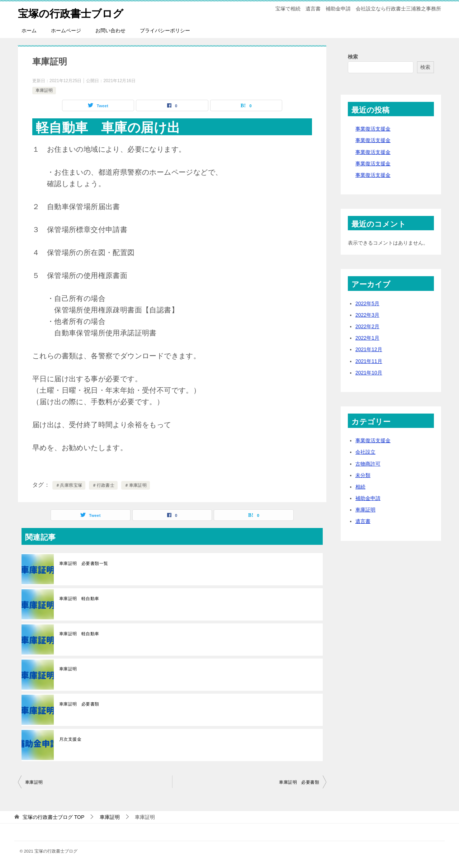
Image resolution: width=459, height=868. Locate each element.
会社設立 (365, 452)
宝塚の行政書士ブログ (72, 12)
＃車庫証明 (136, 485)
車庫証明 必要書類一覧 (84, 563)
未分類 (363, 475)
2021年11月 (369, 361)
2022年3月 (367, 315)
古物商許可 (368, 464)
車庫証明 (44, 90)
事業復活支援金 (373, 129)
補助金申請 (368, 498)
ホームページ (66, 30)
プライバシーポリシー (165, 30)
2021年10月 (369, 373)
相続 (360, 487)
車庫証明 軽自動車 (79, 599)
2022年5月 (367, 303)
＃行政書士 (103, 485)
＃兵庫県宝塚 (69, 485)
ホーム (29, 30)
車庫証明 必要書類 (79, 704)
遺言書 (363, 521)
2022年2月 (367, 326)
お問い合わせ (110, 30)
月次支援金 (70, 739)
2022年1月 (367, 338)
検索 (353, 57)
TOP (53, 817)
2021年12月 (369, 349)
